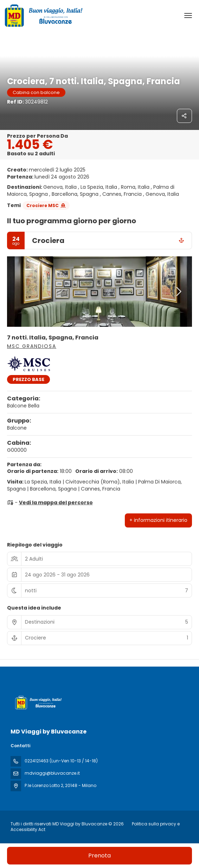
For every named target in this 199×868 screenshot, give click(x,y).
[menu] (188, 15)
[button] (178, 292)
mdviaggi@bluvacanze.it (52, 773)
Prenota (99, 855)
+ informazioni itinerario (158, 520)
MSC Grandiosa (32, 346)
